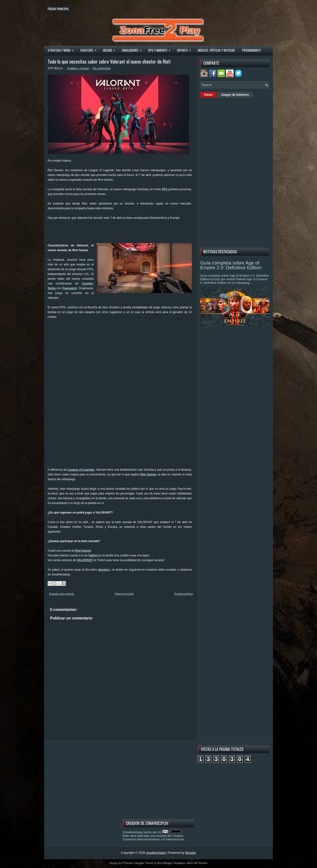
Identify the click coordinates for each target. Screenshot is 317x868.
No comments (102, 68)
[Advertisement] (134, 231)
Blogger (191, 853)
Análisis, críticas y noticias (216, 50)
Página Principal (124, 594)
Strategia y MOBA (62, 49)
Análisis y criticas (78, 68)
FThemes (128, 863)
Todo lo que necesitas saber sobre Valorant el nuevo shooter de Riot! (109, 61)
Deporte (186, 49)
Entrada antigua (184, 594)
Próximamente (251, 50)
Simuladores (133, 49)
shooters (104, 570)
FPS (165, 189)
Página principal (58, 9)
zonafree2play (156, 853)
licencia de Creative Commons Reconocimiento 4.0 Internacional (153, 838)
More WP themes (197, 863)
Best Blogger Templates (171, 863)
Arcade (111, 49)
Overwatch (69, 288)
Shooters (90, 49)
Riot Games (148, 474)
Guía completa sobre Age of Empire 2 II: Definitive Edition (231, 265)
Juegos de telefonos (235, 95)
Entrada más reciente (62, 594)
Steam (208, 95)
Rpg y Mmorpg (161, 49)
